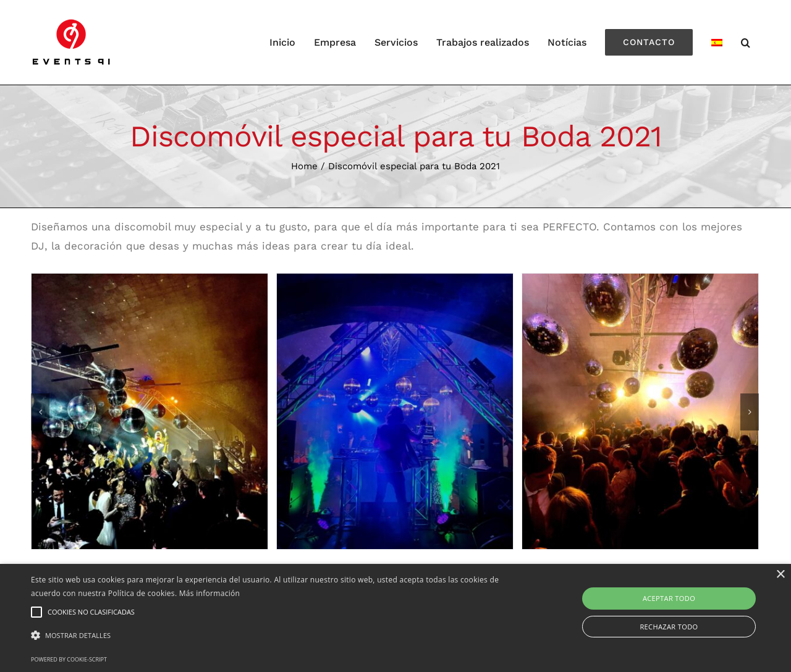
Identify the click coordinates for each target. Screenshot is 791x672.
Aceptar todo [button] (669, 598)
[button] (268, 636)
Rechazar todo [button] (669, 627)
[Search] (746, 42)
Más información (209, 593)
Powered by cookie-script (69, 659)
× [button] (780, 575)
